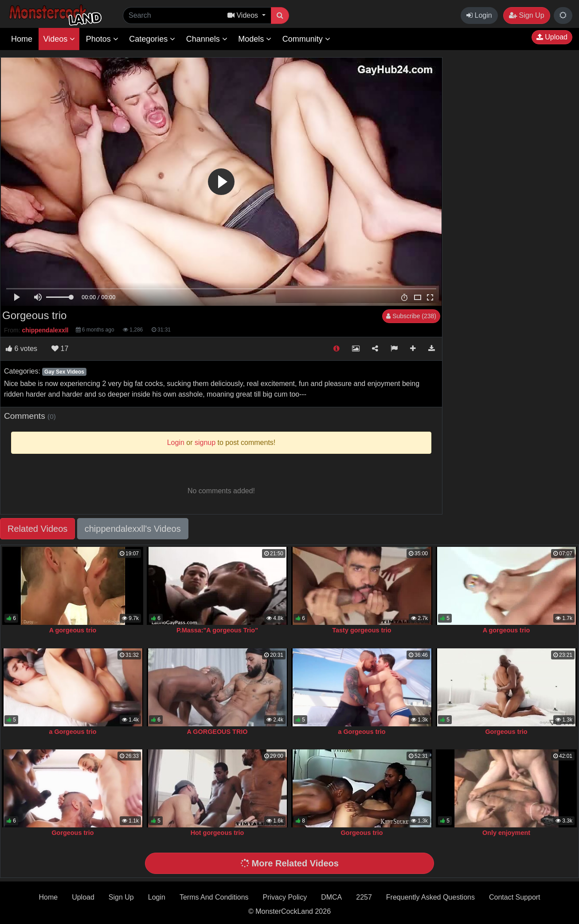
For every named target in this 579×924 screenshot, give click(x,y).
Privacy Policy (285, 897)
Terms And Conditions (214, 897)
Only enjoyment (506, 833)
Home (22, 39)
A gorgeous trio (73, 630)
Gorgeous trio (506, 732)
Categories (152, 39)
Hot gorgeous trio (217, 833)
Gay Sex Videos (64, 372)
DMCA (331, 897)
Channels (207, 39)
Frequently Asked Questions (430, 897)
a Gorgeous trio (72, 732)
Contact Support (515, 897)
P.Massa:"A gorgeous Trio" (217, 630)
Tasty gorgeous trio (362, 630)
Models (255, 39)
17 (60, 349)
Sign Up (526, 15)
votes (22, 349)
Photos (102, 39)
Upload (552, 37)
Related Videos (37, 529)
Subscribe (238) (411, 316)
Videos (59, 39)
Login (479, 15)
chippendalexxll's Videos (133, 529)
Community (306, 39)
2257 (364, 897)
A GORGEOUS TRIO (217, 732)
